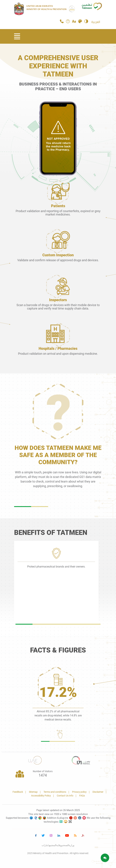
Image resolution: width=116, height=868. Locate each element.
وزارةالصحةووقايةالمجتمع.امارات (58, 845)
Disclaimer (98, 792)
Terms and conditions (55, 792)
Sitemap (33, 792)
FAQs (82, 796)
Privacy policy (79, 792)
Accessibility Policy (41, 796)
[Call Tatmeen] (62, 22)
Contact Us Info (65, 796)
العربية (96, 22)
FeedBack (18, 792)
